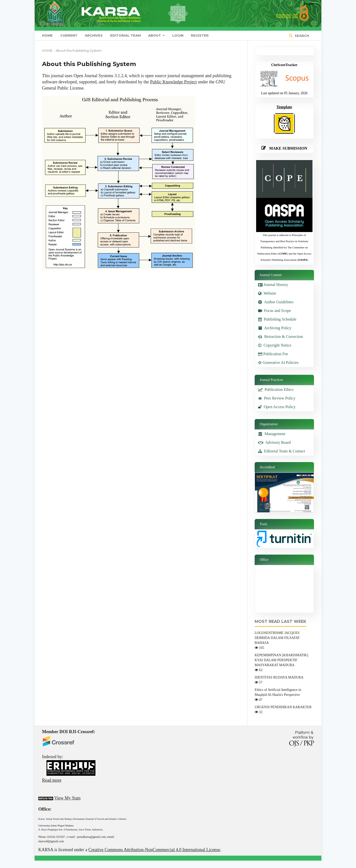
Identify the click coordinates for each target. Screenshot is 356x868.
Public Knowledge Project (173, 82)
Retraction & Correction (280, 337)
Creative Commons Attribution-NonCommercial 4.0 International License (154, 850)
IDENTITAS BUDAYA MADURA (279, 677)
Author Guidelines (276, 302)
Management (272, 434)
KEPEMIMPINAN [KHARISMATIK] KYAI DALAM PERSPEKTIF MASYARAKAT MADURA (281, 660)
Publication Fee (273, 354)
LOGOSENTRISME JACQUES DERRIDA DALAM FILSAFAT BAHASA (277, 638)
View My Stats (67, 798)
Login (178, 35)
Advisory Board (274, 442)
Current (69, 35)
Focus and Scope (275, 311)
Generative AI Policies (278, 363)
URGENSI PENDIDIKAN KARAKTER (283, 707)
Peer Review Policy (277, 398)
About (155, 35)
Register (200, 35)
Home (47, 35)
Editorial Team (125, 35)
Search (301, 36)
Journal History (274, 285)
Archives (94, 35)
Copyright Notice (275, 345)
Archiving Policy (275, 328)
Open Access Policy (277, 407)
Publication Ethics (276, 389)
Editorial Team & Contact (282, 451)
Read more (52, 780)
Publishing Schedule (277, 319)
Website (267, 293)
